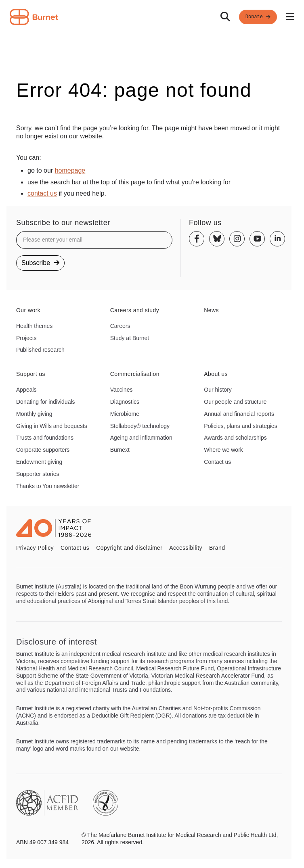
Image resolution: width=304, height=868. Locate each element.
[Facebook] (197, 239)
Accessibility (186, 548)
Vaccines (122, 390)
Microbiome (125, 414)
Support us (31, 374)
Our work (28, 310)
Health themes (34, 326)
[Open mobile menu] (290, 17)
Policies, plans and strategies (240, 426)
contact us (42, 193)
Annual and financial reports (239, 414)
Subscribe (40, 263)
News (211, 310)
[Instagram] (237, 239)
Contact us (217, 462)
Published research (40, 350)
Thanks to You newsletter (48, 486)
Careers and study (135, 310)
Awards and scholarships (235, 438)
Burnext (120, 450)
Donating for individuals (46, 402)
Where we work (223, 450)
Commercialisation (135, 374)
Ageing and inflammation (141, 438)
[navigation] (152, 17)
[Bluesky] (217, 239)
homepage (70, 170)
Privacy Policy (35, 548)
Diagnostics (125, 402)
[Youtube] (257, 239)
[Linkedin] (277, 239)
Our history (218, 390)
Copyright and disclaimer (129, 548)
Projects (26, 338)
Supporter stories (38, 474)
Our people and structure (235, 402)
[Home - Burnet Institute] (34, 17)
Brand (217, 548)
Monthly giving (34, 414)
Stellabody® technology (140, 426)
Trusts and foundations (45, 438)
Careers (120, 326)
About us (216, 374)
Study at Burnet (130, 338)
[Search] (225, 17)
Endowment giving (39, 462)
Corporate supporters (43, 450)
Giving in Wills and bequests (52, 426)
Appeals (26, 390)
